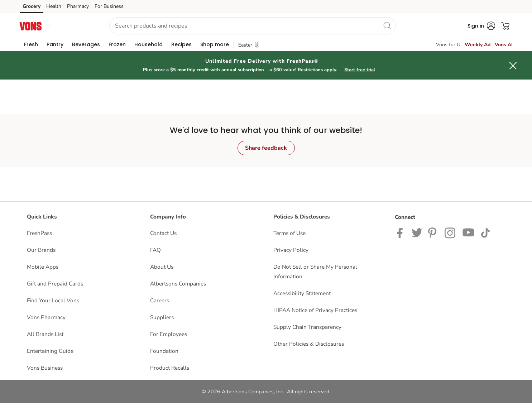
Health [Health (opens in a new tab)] (54, 6)
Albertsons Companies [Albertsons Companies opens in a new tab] (178, 284)
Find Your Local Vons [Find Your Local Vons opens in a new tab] (53, 300)
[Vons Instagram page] (450, 232)
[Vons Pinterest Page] (433, 232)
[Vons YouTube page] (469, 232)
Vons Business (45, 368)
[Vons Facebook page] (401, 232)
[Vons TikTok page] (485, 232)
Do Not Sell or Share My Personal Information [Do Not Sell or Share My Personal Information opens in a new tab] (315, 272)
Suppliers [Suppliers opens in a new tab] (162, 317)
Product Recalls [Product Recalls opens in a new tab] (170, 368)
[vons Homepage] (31, 26)
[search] (387, 25)
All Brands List (45, 334)
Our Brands (41, 250)
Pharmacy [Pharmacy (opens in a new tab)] (78, 6)
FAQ (155, 250)
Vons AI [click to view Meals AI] (504, 45)
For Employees (169, 334)
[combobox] (252, 26)
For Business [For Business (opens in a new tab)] (109, 6)
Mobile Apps (43, 267)
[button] (73, 26)
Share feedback (266, 148)
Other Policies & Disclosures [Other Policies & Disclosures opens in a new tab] (309, 344)
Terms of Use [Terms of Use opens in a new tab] (289, 233)
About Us (162, 267)
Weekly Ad (478, 45)
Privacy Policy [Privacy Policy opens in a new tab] (291, 250)
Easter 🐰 (249, 45)
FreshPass (39, 233)
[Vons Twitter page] (417, 232)
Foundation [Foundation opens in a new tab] (164, 351)
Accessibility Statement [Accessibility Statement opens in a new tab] (302, 293)
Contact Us (163, 233)
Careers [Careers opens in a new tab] (160, 300)
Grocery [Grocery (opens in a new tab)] (32, 6)
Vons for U (448, 45)
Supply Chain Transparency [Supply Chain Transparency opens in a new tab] (307, 327)
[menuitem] (31, 44)
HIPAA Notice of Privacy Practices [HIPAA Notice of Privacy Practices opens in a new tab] (315, 310)
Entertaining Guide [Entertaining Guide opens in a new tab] (50, 351)
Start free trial (360, 70)
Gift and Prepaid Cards (55, 284)
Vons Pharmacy (46, 317)
